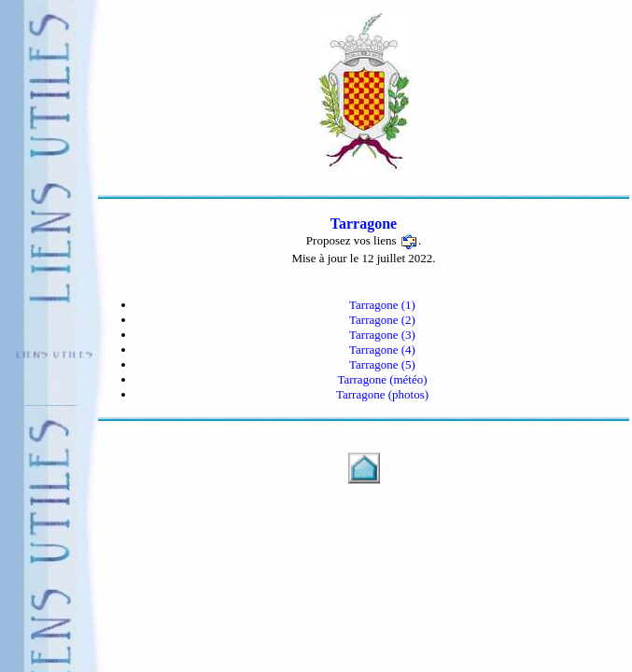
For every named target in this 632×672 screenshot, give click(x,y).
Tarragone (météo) (382, 379)
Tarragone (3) (382, 335)
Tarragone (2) (382, 320)
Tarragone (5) (382, 364)
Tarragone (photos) (382, 394)
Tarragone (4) (382, 350)
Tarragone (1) (382, 305)
